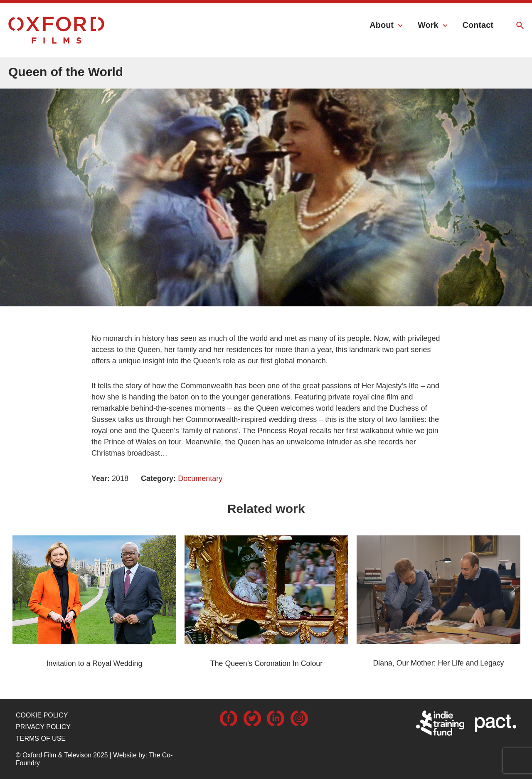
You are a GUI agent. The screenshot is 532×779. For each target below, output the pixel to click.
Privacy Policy (43, 727)
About (382, 25)
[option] (266, 186)
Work (428, 25)
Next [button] (513, 589)
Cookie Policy (42, 715)
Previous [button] (19, 589)
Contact (478, 25)
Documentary (200, 478)
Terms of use (41, 738)
